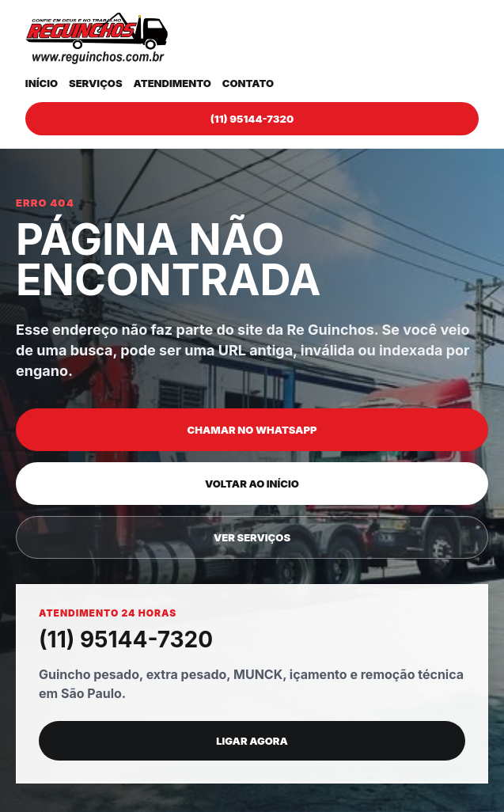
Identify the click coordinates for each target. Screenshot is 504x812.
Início (42, 83)
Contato (248, 83)
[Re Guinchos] (97, 38)
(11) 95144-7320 (252, 119)
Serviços (96, 83)
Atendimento (172, 83)
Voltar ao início (252, 484)
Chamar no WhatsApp (252, 430)
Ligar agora (252, 741)
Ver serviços (252, 537)
